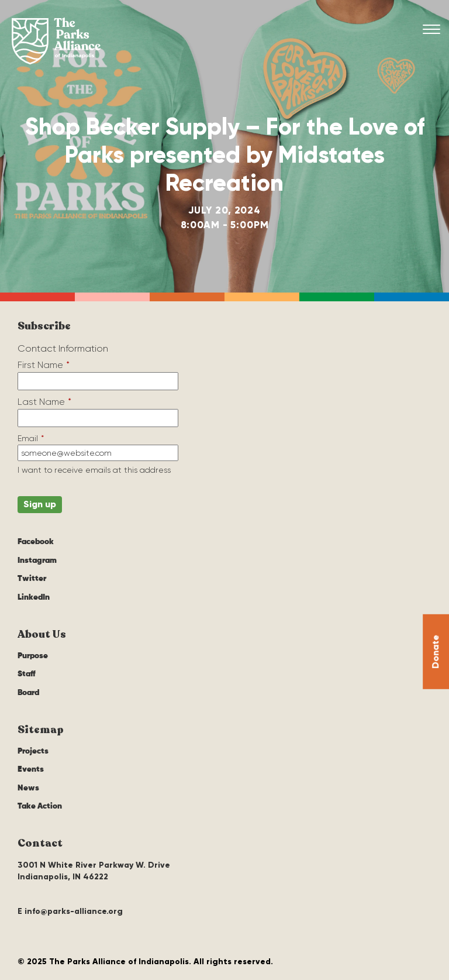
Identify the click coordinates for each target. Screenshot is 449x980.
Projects (33, 751)
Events (31, 769)
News (28, 788)
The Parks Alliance (56, 41)
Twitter (32, 579)
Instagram (37, 561)
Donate (435, 651)
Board (28, 693)
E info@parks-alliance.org (70, 911)
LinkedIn (34, 597)
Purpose (33, 656)
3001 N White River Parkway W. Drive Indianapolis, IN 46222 (94, 871)
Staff (27, 674)
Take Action (40, 806)
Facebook (36, 542)
